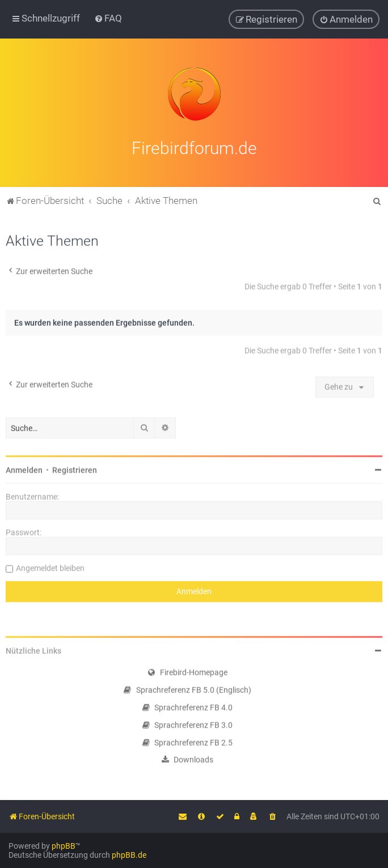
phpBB (64, 846)
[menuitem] (108, 18)
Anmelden (24, 469)
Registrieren (75, 469)
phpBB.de (129, 855)
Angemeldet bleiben (50, 567)
